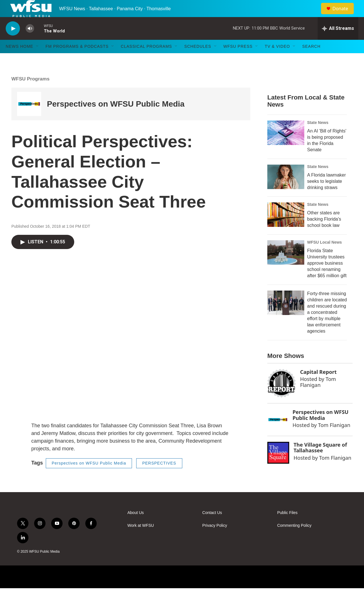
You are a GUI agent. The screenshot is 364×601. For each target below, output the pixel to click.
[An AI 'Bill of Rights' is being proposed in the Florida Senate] (286, 146)
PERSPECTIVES (159, 476)
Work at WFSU (141, 538)
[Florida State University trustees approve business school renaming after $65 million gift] (286, 265)
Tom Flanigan (318, 395)
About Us (136, 526)
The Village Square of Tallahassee (320, 460)
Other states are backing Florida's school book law (324, 232)
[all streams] (338, 41)
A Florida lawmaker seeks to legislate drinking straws (326, 194)
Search (311, 59)
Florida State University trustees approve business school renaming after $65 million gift (327, 276)
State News (318, 135)
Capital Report (318, 385)
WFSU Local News (324, 255)
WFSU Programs (30, 92)
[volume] (30, 41)
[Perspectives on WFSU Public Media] (29, 117)
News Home (19, 59)
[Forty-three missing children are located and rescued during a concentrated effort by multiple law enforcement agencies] (286, 316)
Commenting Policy (294, 538)
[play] (13, 41)
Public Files (288, 526)
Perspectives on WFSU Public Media (116, 117)
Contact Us (212, 526)
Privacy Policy (215, 538)
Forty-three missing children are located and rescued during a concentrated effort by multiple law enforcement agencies (327, 325)
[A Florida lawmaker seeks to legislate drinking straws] (286, 190)
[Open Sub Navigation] (38, 59)
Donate (344, 15)
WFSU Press (238, 59)
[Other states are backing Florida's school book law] (286, 227)
